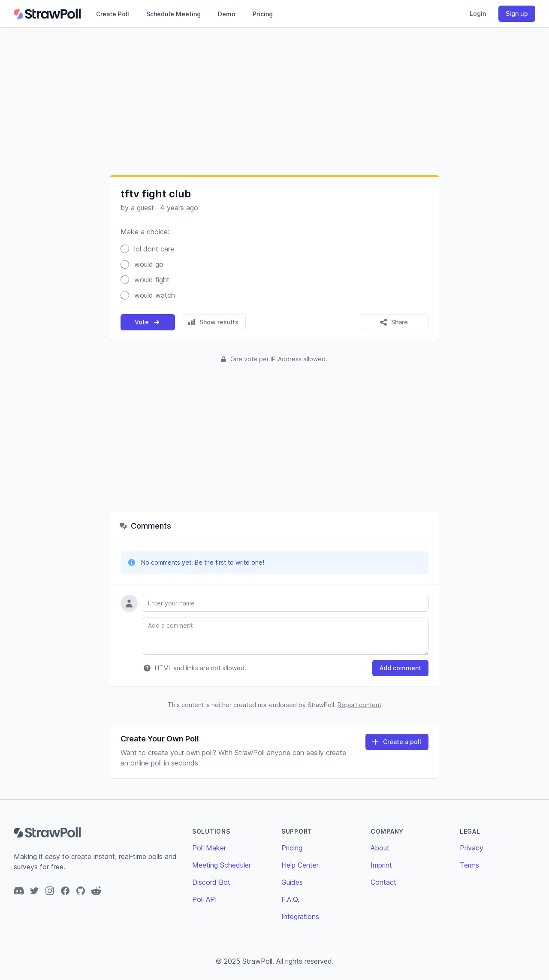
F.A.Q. (290, 899)
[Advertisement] (274, 101)
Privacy (472, 848)
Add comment (400, 668)
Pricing (263, 14)
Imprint (381, 865)
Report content (359, 705)
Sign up (517, 14)
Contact (383, 882)
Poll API (205, 899)
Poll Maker (209, 848)
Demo (227, 14)
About (380, 848)
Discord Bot (211, 882)
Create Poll (113, 14)
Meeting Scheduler (222, 865)
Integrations (300, 916)
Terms (469, 865)
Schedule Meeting (173, 14)
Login (478, 14)
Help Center (300, 865)
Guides (292, 882)
